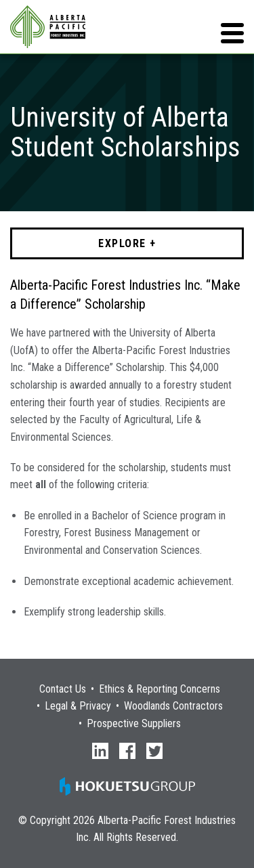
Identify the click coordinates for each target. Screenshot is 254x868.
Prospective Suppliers (134, 724)
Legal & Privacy (78, 706)
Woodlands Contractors (173, 706)
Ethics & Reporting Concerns (160, 689)
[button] (232, 33)
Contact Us (63, 689)
